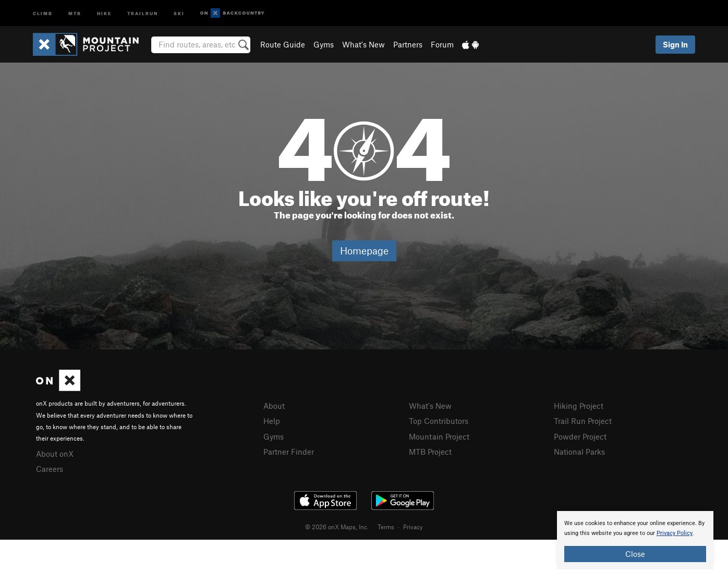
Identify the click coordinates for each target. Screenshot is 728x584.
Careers (50, 469)
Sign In (675, 44)
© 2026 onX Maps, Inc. (337, 527)
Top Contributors (439, 421)
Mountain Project (439, 436)
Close (635, 554)
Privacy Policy (675, 533)
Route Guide (283, 44)
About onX (55, 454)
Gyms (324, 44)
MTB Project (430, 452)
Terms (386, 527)
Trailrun (143, 13)
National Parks (579, 452)
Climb (43, 13)
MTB (75, 13)
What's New (363, 44)
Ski (179, 13)
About (274, 406)
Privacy (413, 527)
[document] (635, 540)
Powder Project (580, 436)
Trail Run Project (583, 421)
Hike (104, 13)
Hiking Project (579, 406)
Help (272, 421)
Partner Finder (289, 452)
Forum (442, 44)
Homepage (364, 251)
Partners (408, 44)
